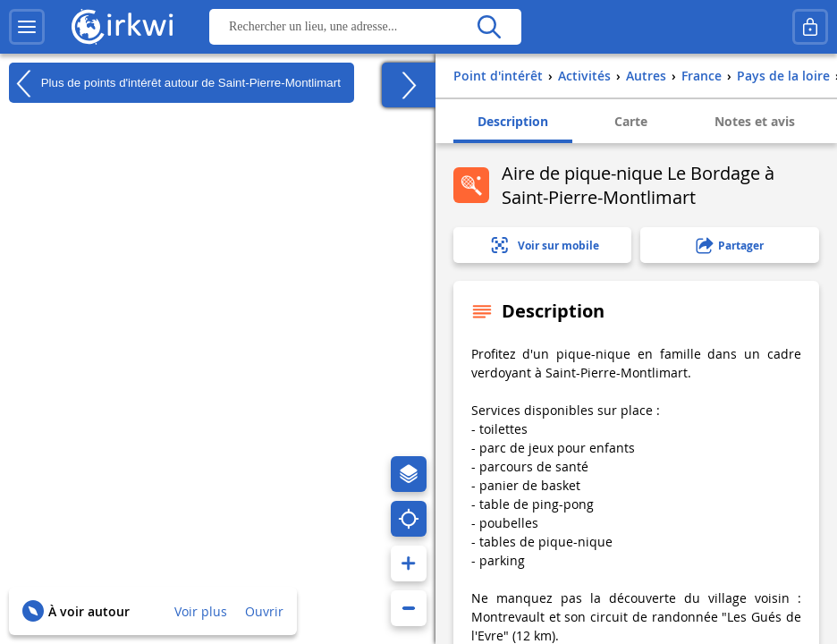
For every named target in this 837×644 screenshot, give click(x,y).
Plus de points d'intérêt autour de (175, 83)
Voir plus (201, 611)
